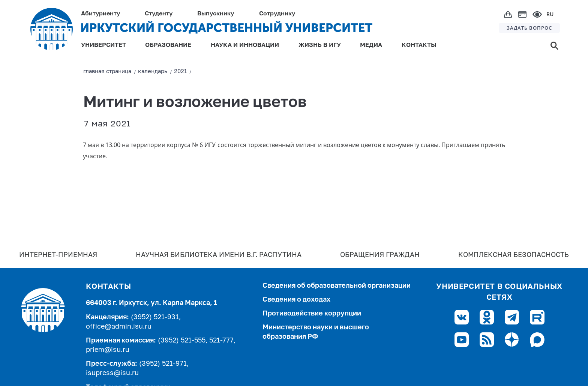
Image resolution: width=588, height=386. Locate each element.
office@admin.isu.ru (119, 327)
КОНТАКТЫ (419, 45)
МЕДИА (371, 45)
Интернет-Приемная (58, 255)
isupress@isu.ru (112, 373)
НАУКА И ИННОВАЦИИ (245, 45)
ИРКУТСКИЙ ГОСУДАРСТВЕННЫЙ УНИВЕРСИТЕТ (226, 28)
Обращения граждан (380, 255)
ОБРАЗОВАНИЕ (168, 45)
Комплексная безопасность (514, 255)
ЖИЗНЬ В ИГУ (320, 45)
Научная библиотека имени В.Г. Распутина (219, 255)
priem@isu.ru (108, 350)
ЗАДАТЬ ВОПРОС (529, 28)
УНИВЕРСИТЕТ (103, 45)
